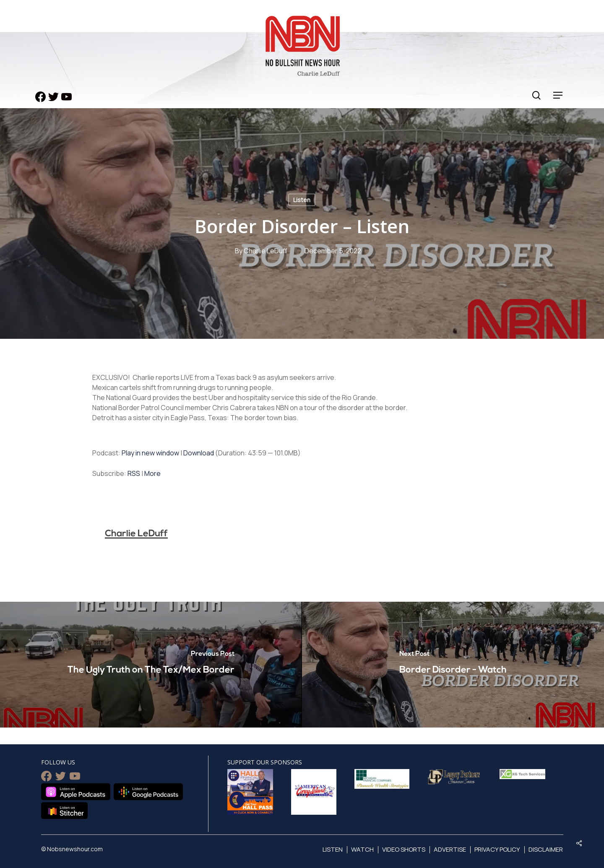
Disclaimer (546, 849)
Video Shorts (404, 849)
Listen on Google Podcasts (148, 792)
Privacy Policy (497, 849)
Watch (362, 849)
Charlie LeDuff (266, 251)
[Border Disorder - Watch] (453, 665)
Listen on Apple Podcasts (76, 792)
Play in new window (150, 453)
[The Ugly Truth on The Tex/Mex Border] (151, 665)
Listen (302, 200)
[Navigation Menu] (558, 95)
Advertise (450, 849)
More (152, 473)
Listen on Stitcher (64, 811)
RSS (134, 473)
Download (199, 453)
